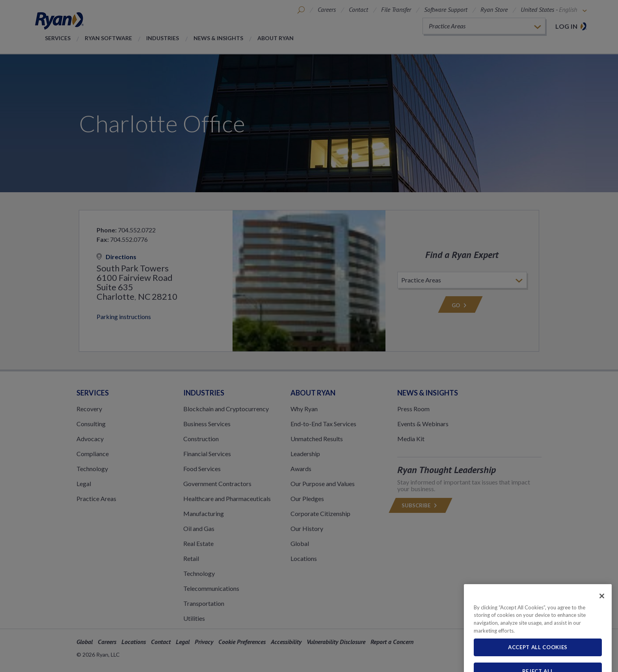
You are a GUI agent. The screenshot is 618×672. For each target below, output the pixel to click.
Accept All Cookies (538, 662)
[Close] (602, 610)
